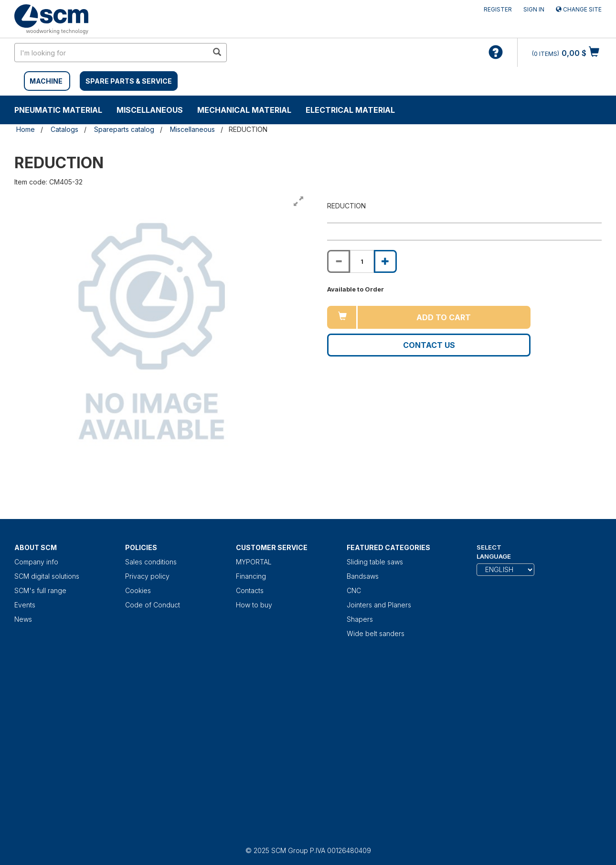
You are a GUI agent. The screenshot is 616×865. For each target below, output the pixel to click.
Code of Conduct (153, 605)
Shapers (360, 619)
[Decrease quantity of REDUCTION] (339, 261)
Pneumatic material (58, 110)
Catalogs (64, 129)
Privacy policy (147, 576)
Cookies (138, 590)
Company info (36, 562)
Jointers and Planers (379, 605)
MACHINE (46, 81)
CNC (354, 590)
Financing (251, 576)
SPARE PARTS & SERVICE (129, 81)
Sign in (534, 9)
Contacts (250, 590)
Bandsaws (363, 576)
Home (26, 129)
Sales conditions (151, 562)
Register (498, 9)
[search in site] (111, 53)
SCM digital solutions (47, 576)
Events (25, 605)
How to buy (254, 605)
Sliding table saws (375, 562)
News (23, 619)
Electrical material (350, 110)
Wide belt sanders (376, 633)
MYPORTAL (254, 562)
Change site (579, 9)
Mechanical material (244, 110)
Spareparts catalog (124, 129)
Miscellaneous (150, 110)
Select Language (494, 552)
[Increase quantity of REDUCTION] (385, 261)
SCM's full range (40, 590)
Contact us (429, 345)
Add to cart (444, 317)
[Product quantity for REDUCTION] (362, 261)
